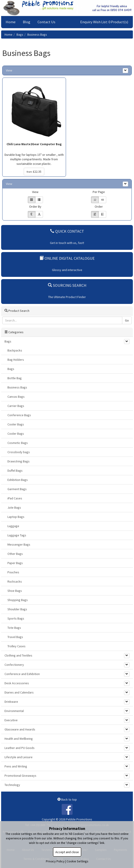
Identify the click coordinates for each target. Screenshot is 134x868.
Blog (27, 22)
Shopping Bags (18, 600)
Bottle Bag (15, 378)
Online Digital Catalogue (67, 258)
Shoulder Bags (17, 609)
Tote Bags (14, 628)
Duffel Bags (15, 471)
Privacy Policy (55, 861)
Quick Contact (67, 231)
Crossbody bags (19, 452)
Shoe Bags (15, 591)
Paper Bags (15, 563)
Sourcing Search (67, 285)
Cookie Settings (78, 861)
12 (95, 200)
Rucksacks (15, 581)
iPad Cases (15, 498)
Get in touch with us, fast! (67, 243)
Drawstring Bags (19, 461)
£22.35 (34, 172)
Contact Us (46, 22)
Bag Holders (16, 360)
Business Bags (37, 34)
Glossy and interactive (67, 270)
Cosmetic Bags (18, 443)
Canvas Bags (16, 397)
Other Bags (15, 554)
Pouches (13, 572)
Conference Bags (19, 415)
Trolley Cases (16, 646)
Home (11, 22)
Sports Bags (16, 618)
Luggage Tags (17, 535)
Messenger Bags (19, 544)
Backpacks (15, 350)
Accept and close (67, 852)
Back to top (67, 799)
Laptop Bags (16, 517)
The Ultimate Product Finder (67, 297)
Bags (20, 34)
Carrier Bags (16, 406)
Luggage (13, 526)
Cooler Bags (16, 424)
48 (102, 200)
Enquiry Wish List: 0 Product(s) (104, 22)
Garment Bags (17, 489)
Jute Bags (14, 507)
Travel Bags (15, 637)
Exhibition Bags (18, 480)
